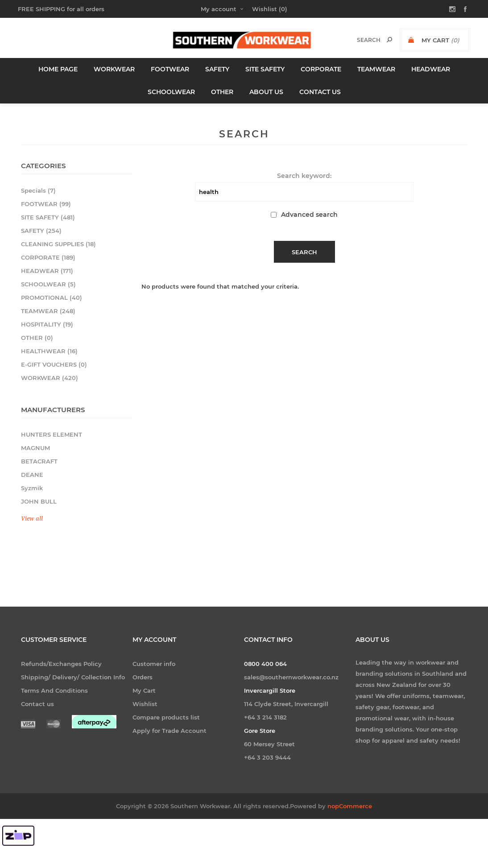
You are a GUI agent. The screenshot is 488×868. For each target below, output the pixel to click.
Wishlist (145, 704)
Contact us (37, 704)
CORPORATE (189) (48, 257)
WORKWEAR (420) (50, 378)
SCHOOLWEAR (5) (48, 284)
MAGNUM (35, 448)
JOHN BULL (39, 501)
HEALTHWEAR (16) (49, 351)
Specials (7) (38, 190)
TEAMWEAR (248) (48, 311)
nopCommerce (350, 823)
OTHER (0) (37, 338)
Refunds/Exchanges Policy (61, 664)
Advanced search (309, 215)
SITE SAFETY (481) (48, 217)
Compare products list (166, 717)
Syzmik (32, 488)
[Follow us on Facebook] (390, 765)
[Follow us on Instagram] (366, 765)
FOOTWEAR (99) (46, 204)
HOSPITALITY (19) (47, 324)
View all (32, 519)
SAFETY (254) (41, 231)
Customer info (154, 664)
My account (219, 9)
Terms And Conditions (54, 690)
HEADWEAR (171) (47, 271)
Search (389, 40)
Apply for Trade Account (170, 731)
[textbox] (359, 40)
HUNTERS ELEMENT (52, 434)
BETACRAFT (39, 461)
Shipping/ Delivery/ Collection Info (73, 677)
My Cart (144, 690)
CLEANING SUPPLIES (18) (58, 244)
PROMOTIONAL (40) (52, 298)
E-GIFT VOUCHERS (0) (54, 364)
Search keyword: (304, 176)
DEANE (32, 475)
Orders (143, 677)
